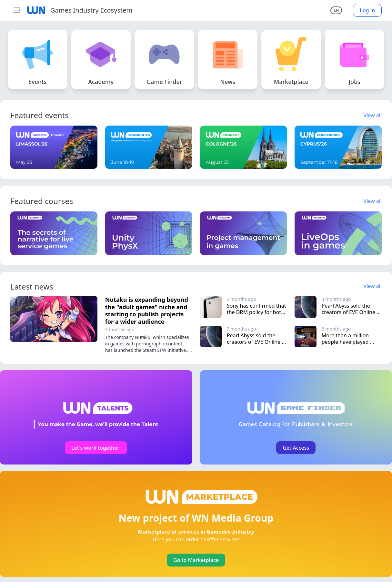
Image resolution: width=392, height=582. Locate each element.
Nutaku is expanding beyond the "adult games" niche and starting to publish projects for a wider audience (147, 311)
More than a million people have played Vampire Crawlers (346, 342)
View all (373, 115)
